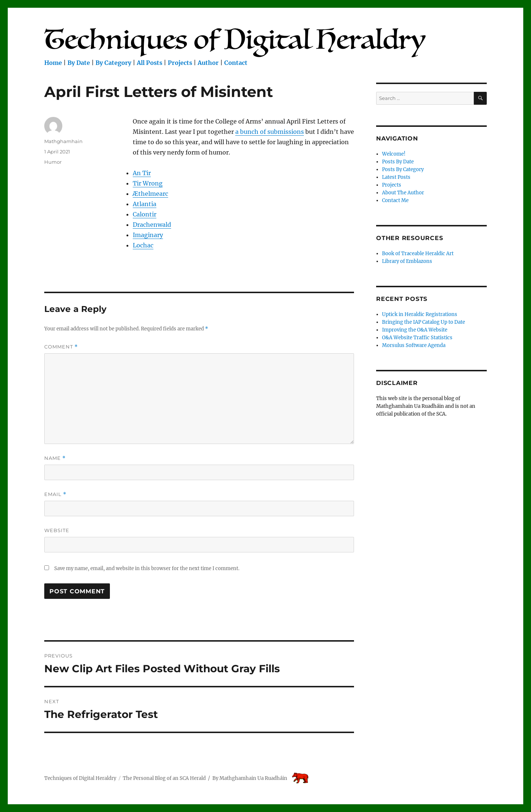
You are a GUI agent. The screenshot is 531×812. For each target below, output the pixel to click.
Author (208, 63)
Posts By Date (398, 162)
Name (55, 458)
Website (57, 530)
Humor (53, 162)
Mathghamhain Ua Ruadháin (253, 778)
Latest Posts (396, 177)
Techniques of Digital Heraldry (80, 778)
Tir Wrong (148, 183)
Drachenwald (152, 225)
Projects (180, 63)
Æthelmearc (150, 194)
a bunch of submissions (270, 132)
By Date (79, 63)
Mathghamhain (63, 141)
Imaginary (148, 235)
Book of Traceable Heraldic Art (418, 254)
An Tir (142, 173)
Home (53, 63)
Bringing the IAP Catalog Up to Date (424, 322)
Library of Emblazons (407, 261)
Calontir (145, 214)
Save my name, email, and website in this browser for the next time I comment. (147, 568)
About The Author (403, 193)
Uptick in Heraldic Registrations (420, 314)
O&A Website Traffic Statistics (417, 338)
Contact (236, 63)
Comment (61, 347)
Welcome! (394, 154)
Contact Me (395, 200)
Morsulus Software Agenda (414, 345)
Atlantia (145, 204)
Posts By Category (403, 169)
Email (55, 494)
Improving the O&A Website (415, 330)
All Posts (150, 63)
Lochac (143, 245)
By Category (113, 63)
